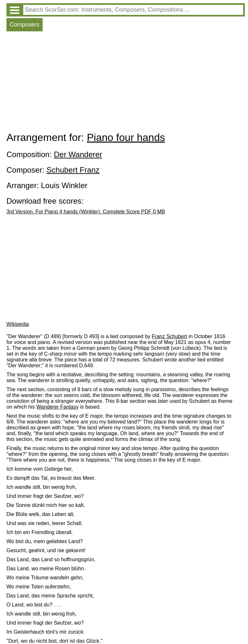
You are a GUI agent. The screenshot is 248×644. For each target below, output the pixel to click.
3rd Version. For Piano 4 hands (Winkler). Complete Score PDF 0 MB (86, 212)
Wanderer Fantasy (58, 407)
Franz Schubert (169, 336)
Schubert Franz (73, 170)
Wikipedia (18, 324)
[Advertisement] (126, 83)
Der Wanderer (78, 154)
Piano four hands (126, 137)
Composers (25, 25)
